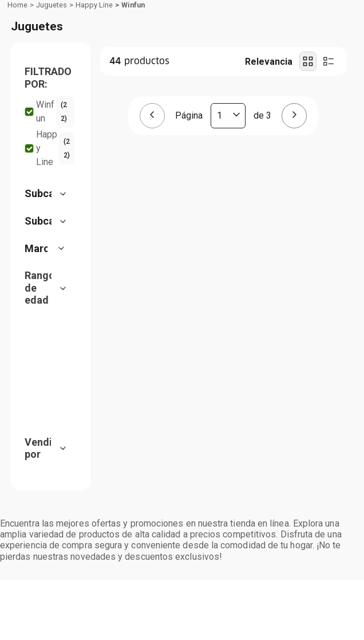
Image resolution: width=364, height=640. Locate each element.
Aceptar (182, 557)
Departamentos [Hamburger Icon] (53, 69)
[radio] (308, 146)
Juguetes (52, 89)
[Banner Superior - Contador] (182, 11)
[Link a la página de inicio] (17, 89)
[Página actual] (228, 200)
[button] (50, 162)
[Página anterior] (152, 200)
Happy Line (94, 89)
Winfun (133, 89)
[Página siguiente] (294, 200)
